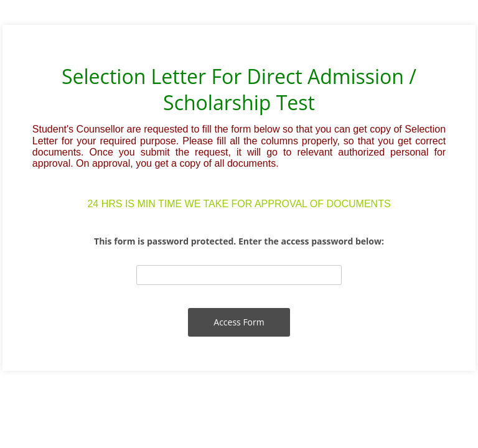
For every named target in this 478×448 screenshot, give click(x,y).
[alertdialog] (239, 137)
